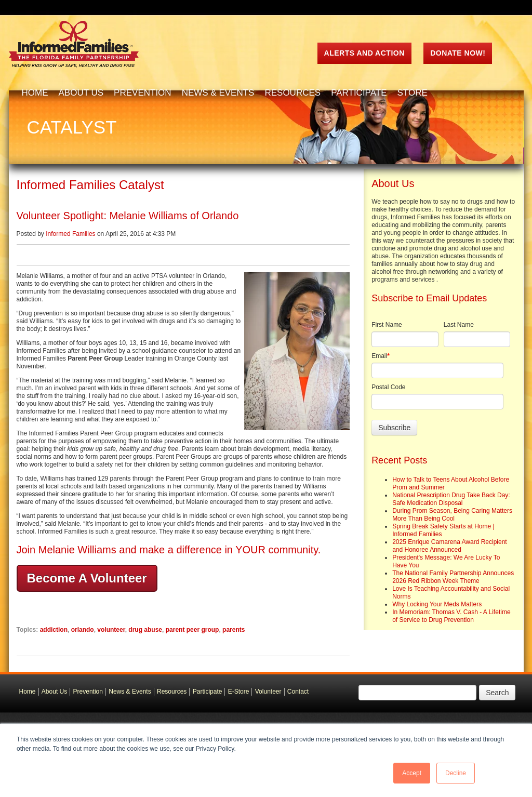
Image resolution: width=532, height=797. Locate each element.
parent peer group (192, 630)
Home (28, 692)
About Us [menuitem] (81, 93)
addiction (54, 630)
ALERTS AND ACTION (364, 53)
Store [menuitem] (413, 93)
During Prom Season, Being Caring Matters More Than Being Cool (452, 515)
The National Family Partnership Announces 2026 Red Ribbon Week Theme (453, 577)
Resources (172, 692)
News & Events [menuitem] (218, 93)
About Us (54, 692)
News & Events (130, 692)
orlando (83, 630)
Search (497, 693)
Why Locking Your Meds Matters (437, 604)
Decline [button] (456, 773)
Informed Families (70, 234)
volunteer (111, 630)
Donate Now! (458, 53)
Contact (298, 692)
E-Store (239, 692)
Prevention (88, 692)
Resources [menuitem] (292, 93)
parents (234, 630)
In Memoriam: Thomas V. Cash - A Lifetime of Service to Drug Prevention (451, 616)
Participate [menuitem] (359, 93)
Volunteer (268, 692)
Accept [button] (412, 773)
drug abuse (145, 630)
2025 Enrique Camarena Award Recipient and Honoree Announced (450, 546)
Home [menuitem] (35, 93)
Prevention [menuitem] (143, 93)
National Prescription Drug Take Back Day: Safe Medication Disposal (451, 499)
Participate (208, 692)
